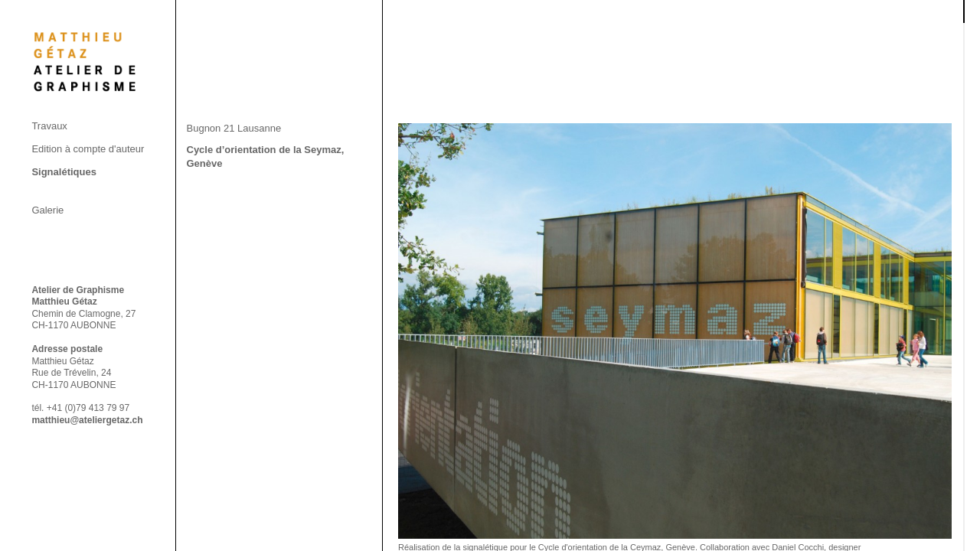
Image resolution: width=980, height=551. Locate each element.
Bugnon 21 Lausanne (234, 128)
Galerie (47, 210)
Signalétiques (64, 172)
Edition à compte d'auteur (88, 149)
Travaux (49, 126)
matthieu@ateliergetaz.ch (87, 420)
